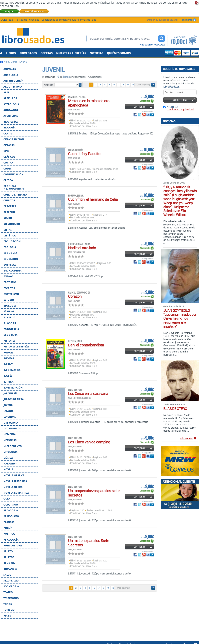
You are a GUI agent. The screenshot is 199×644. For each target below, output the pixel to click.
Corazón (75, 296)
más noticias (187, 438)
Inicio (6, 62)
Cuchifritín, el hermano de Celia (93, 199)
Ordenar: (49, 85)
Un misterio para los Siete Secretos (89, 543)
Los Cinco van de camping (89, 442)
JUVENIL (23, 62)
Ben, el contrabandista (86, 345)
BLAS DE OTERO (175, 409)
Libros (14, 62)
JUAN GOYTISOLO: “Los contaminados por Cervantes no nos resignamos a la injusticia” (180, 318)
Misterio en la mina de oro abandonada (89, 103)
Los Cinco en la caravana (88, 393)
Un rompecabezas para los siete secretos (94, 493)
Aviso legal (7, 20)
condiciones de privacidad (180, 109)
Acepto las (180, 108)
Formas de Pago (87, 20)
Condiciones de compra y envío (59, 20)
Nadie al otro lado (82, 248)
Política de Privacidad (27, 20)
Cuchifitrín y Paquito (84, 154)
